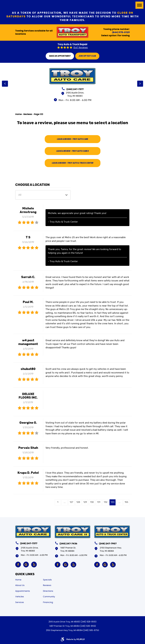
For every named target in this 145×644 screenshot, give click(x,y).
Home (18, 114)
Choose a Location (32, 186)
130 (90, 504)
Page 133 (39, 114)
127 (69, 504)
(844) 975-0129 (121, 32)
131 (98, 504)
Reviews (28, 114)
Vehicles (20, 597)
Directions (48, 591)
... (62, 504)
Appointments (23, 591)
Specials (47, 580)
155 (126, 504)
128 (76, 504)
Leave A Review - (73, 139)
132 (105, 504)
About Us (20, 585)
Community (49, 597)
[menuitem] (29, 580)
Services (20, 602)
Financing (48, 602)
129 (83, 504)
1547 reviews (81, 48)
